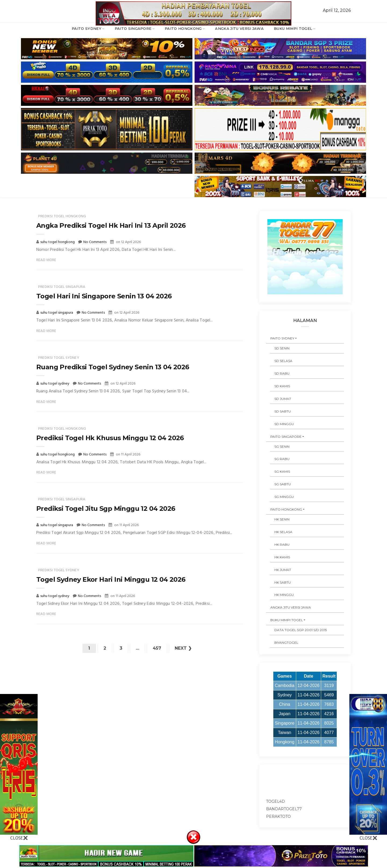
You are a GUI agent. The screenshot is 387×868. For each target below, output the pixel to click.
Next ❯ (183, 648)
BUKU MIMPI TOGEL (293, 28)
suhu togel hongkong (58, 242)
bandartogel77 (284, 809)
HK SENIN (282, 519)
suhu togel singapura (57, 313)
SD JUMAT (283, 399)
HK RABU (282, 545)
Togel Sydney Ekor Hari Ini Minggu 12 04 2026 (111, 579)
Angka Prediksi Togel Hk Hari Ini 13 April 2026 (111, 225)
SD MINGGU (284, 424)
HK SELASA (283, 532)
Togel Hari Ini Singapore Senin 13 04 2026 (104, 296)
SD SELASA (283, 361)
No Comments (95, 242)
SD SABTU (283, 411)
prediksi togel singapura (62, 287)
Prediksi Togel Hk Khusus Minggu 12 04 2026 (110, 438)
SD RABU (282, 373)
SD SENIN (282, 348)
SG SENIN (282, 446)
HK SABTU (283, 582)
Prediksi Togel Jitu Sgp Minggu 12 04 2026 (106, 509)
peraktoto (278, 816)
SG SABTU (283, 484)
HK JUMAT (283, 570)
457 (157, 648)
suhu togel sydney (55, 384)
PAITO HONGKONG (183, 28)
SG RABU (282, 459)
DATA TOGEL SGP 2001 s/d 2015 (301, 630)
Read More (46, 260)
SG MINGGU (284, 497)
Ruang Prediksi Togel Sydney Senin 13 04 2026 (113, 367)
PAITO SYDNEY (87, 28)
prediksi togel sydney (59, 358)
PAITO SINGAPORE (133, 28)
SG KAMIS (282, 471)
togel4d (275, 801)
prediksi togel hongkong (62, 216)
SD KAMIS (282, 386)
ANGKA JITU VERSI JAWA (239, 28)
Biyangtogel (286, 643)
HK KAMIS (282, 557)
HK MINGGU (284, 595)
